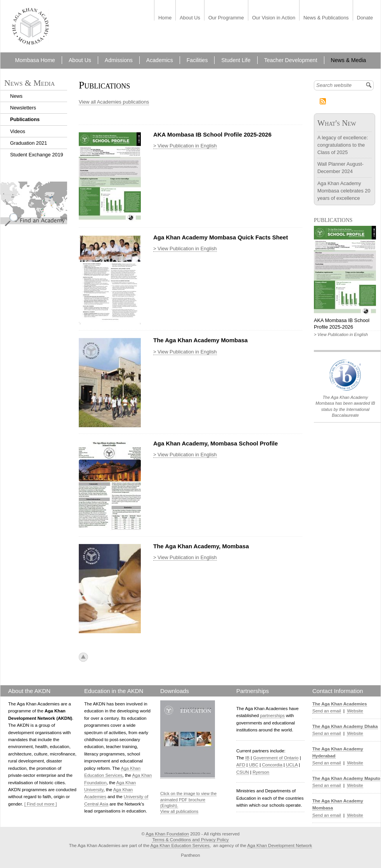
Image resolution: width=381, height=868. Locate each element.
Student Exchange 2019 (37, 155)
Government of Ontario (276, 758)
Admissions (119, 60)
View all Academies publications (114, 102)
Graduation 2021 (29, 143)
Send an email (327, 711)
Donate (365, 18)
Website (355, 711)
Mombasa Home (35, 60)
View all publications (179, 811)
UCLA (292, 765)
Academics (160, 60)
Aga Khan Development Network (280, 845)
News (16, 96)
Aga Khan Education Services (180, 845)
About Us (190, 18)
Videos (18, 131)
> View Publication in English (185, 146)
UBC (253, 765)
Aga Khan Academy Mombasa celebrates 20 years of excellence (344, 191)
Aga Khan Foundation (167, 834)
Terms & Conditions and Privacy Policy (190, 840)
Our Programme (226, 18)
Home (165, 18)
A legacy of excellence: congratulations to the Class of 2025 (343, 145)
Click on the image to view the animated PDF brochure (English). (188, 800)
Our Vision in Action (274, 18)
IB (247, 758)
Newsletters (23, 108)
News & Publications (326, 18)
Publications (25, 119)
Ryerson (261, 772)
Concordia (272, 765)
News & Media (349, 60)
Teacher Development (291, 60)
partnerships (272, 716)
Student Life (236, 60)
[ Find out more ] (41, 804)
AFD (241, 765)
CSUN (243, 772)
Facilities (197, 60)
